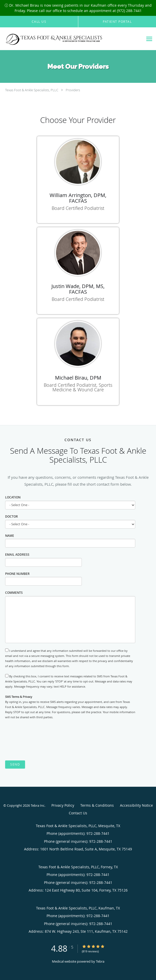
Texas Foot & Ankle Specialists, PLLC (32, 90)
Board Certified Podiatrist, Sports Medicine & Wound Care (78, 387)
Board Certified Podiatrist (78, 208)
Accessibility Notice (136, 805)
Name (10, 536)
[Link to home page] (72, 39)
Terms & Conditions (97, 805)
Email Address (17, 555)
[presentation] (44, 740)
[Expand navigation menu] (149, 39)
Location (13, 497)
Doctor (12, 516)
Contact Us (78, 813)
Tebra (100, 961)
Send (15, 764)
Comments (14, 593)
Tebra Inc (38, 805)
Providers (73, 90)
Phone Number (17, 574)
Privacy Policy (63, 805)
